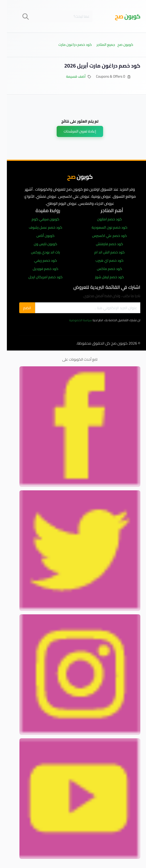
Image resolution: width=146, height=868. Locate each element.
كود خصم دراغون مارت (68, 45)
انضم (20, 308)
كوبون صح (118, 45)
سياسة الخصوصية (74, 320)
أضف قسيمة (69, 76)
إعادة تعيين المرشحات (73, 131)
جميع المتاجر (99, 45)
